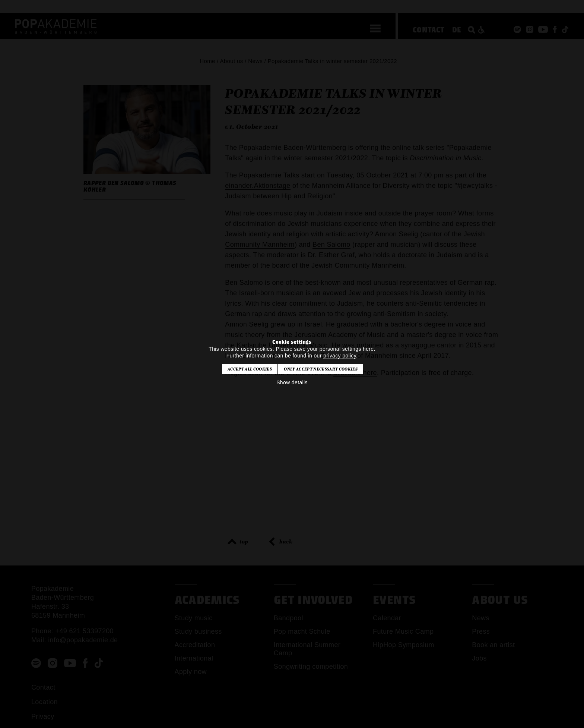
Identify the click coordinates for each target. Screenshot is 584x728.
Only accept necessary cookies (320, 369)
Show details (292, 382)
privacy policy (340, 356)
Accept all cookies (250, 369)
